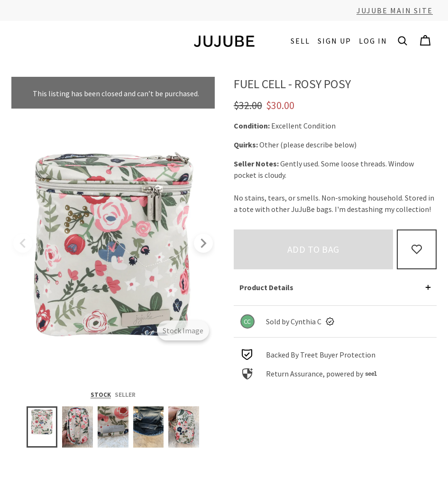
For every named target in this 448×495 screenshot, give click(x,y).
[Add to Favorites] (417, 249)
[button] (402, 41)
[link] (335, 321)
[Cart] (425, 41)
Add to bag (313, 249)
